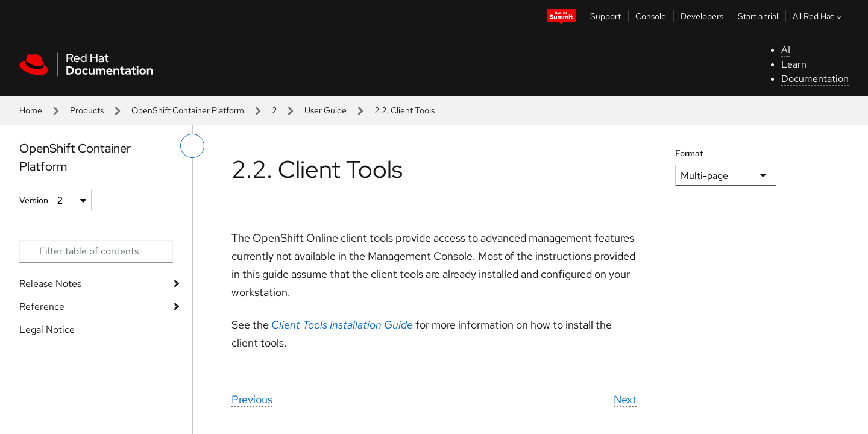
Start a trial (758, 16)
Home (31, 110)
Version (34, 200)
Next (625, 399)
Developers (702, 16)
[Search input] (96, 251)
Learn (794, 64)
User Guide (325, 110)
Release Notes (50, 284)
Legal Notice (47, 329)
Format (689, 153)
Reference (42, 307)
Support (605, 16)
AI (786, 50)
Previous (252, 399)
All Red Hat (819, 16)
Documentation (815, 79)
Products (87, 110)
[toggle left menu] (192, 146)
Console (651, 16)
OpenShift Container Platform (188, 110)
